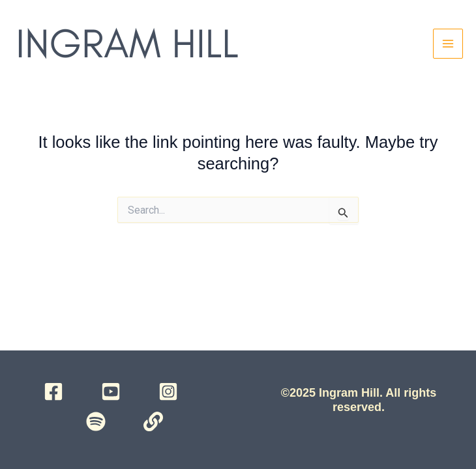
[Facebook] (53, 391)
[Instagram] (168, 391)
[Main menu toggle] (448, 44)
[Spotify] (96, 421)
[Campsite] (153, 421)
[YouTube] (111, 391)
